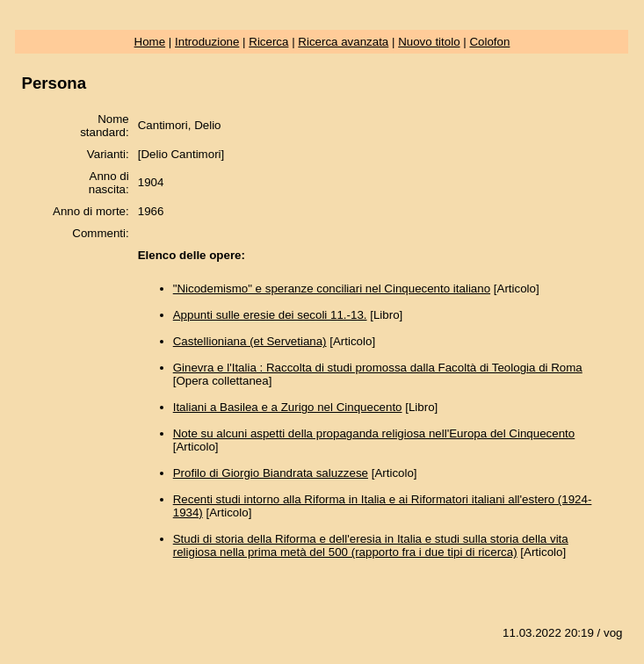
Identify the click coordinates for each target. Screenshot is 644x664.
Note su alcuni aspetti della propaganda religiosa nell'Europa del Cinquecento (374, 433)
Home (150, 42)
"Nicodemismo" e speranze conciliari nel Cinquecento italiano (332, 289)
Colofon (489, 42)
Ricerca (268, 42)
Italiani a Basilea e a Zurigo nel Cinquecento (288, 407)
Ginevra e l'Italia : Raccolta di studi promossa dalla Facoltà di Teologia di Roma (378, 368)
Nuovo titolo (429, 42)
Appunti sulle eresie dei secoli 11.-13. (270, 315)
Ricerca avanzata (343, 42)
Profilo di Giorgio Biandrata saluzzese (271, 473)
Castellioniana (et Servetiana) (250, 341)
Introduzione (207, 42)
